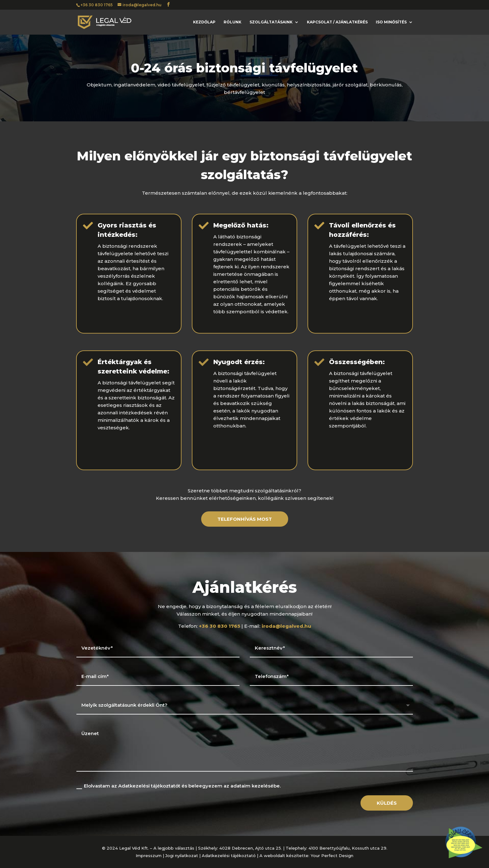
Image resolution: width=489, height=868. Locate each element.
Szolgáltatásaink (271, 22)
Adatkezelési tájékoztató (229, 856)
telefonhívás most (245, 519)
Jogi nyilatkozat (182, 856)
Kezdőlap (204, 22)
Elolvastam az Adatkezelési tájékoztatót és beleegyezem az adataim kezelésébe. (179, 786)
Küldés (387, 803)
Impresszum (149, 856)
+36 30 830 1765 (97, 5)
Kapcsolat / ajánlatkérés (337, 22)
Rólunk (232, 22)
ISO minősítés (391, 22)
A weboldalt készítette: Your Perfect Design (306, 856)
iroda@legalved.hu (286, 626)
